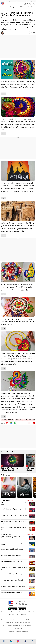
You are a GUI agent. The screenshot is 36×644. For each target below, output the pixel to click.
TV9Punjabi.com (18, 623)
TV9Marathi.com (13, 620)
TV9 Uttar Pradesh (28, 625)
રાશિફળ (32, 7)
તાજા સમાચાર (6, 7)
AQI (27, 4)
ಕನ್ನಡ (10, 1)
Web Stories (5, 475)
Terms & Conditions (21, 614)
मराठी (17, 1)
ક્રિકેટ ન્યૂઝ (12, 7)
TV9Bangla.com (9, 623)
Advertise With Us (18, 612)
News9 (6, 1)
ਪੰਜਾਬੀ (23, 1)
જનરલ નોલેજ (11, 420)
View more (31, 475)
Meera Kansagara (8, 33)
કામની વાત (4, 420)
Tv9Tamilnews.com (8, 625)
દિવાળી (25, 420)
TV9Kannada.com (30, 620)
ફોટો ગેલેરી (27, 7)
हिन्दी (2, 1)
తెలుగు (13, 1)
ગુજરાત (17, 7)
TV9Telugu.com (21, 620)
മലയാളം (30, 1)
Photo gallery (11, 10)
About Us (10, 612)
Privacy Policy (12, 614)
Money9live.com (18, 628)
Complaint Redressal (29, 612)
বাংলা (20, 1)
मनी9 (34, 1)
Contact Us (4, 612)
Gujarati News (4, 10)
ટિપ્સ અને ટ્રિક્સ (19, 420)
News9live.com (26, 623)
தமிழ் (27, 1)
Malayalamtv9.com (18, 625)
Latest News (5, 500)
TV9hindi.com (4, 620)
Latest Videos (6, 534)
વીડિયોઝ (22, 7)
